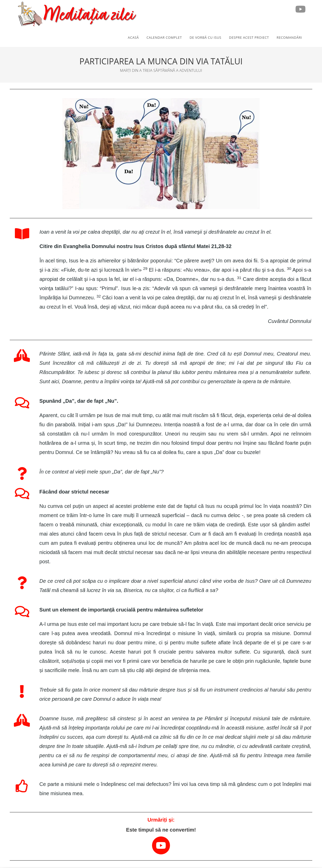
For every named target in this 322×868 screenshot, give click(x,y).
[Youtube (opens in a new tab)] (301, 9)
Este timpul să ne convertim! (161, 831)
